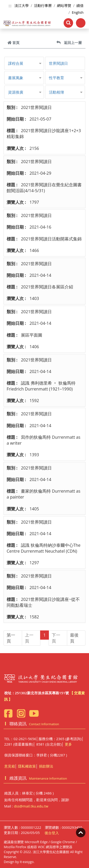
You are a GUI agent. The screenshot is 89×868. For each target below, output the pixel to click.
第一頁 (11, 638)
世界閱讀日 (58, 63)
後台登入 (52, 833)
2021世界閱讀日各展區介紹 (47, 287)
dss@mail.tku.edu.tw (31, 806)
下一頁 (56, 638)
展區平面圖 (32, 335)
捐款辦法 (46, 766)
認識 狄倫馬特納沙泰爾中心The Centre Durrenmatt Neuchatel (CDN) (44, 548)
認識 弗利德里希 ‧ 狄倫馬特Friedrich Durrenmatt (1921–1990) (41, 386)
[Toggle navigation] (81, 23)
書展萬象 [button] (16, 78)
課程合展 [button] (16, 63)
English (78, 12)
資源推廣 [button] (16, 92)
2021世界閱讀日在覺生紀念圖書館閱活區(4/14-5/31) (44, 188)
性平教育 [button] (56, 78)
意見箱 (10, 766)
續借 (80, 5)
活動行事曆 (43, 5)
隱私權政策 (27, 766)
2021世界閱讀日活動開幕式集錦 (51, 239)
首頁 (13, 43)
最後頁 (74, 638)
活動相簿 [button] (56, 92)
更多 (68, 744)
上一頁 (29, 638)
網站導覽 (64, 5)
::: (10, 6)
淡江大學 (22, 5)
